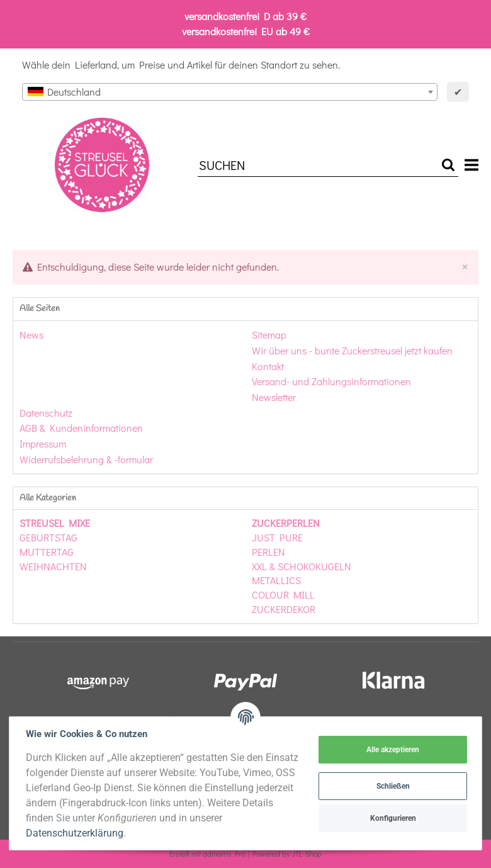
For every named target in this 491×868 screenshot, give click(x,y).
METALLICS (276, 580)
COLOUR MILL (283, 595)
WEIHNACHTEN (53, 566)
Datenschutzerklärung (76, 833)
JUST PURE (277, 537)
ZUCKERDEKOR (284, 609)
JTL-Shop (307, 854)
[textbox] (230, 92)
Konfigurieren (392, 818)
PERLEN (268, 552)
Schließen (392, 786)
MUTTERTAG (47, 552)
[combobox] (230, 92)
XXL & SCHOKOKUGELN (302, 566)
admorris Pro (224, 854)
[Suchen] (318, 165)
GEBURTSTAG (48, 537)
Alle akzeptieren (392, 750)
